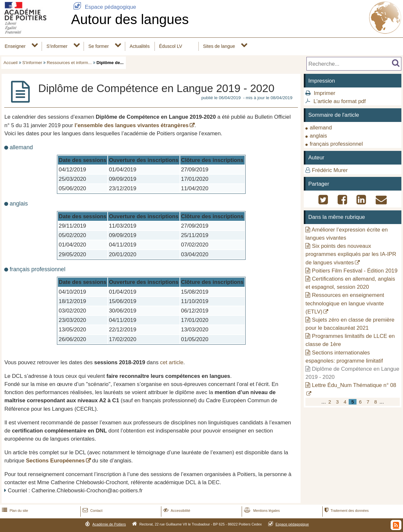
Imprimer (325, 93)
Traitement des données (346, 511)
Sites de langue (219, 46)
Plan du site (14, 511)
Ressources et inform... (69, 63)
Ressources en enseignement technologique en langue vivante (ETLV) (345, 303)
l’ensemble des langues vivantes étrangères (132, 125)
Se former (99, 46)
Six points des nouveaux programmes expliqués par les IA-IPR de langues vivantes (351, 254)
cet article (172, 362)
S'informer (57, 46)
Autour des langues (130, 19)
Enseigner (15, 46)
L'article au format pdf (340, 101)
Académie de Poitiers (109, 524)
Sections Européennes (55, 461)
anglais (318, 136)
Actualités (140, 46)
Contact (92, 511)
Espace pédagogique (103, 7)
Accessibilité (176, 511)
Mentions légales (261, 511)
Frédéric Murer (330, 170)
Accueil (11, 63)
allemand (321, 128)
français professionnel (336, 144)
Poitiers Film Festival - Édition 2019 (355, 271)
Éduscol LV (171, 46)
